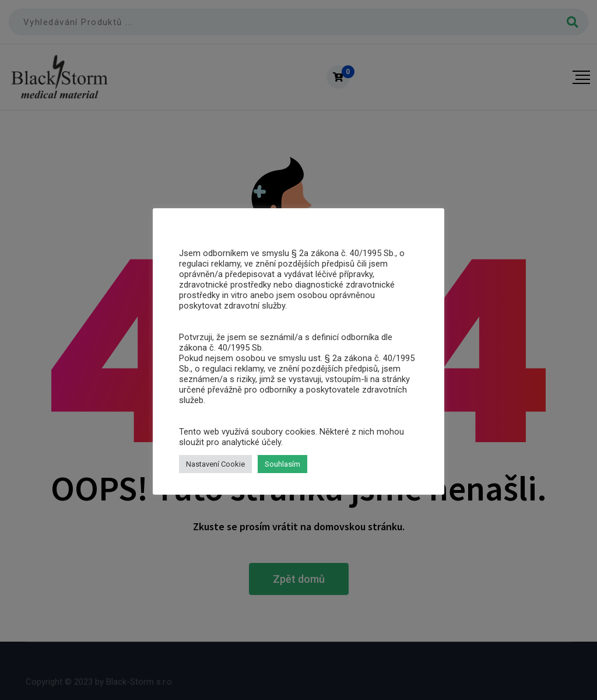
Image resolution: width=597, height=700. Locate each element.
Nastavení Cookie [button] (215, 464)
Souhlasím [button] (282, 464)
